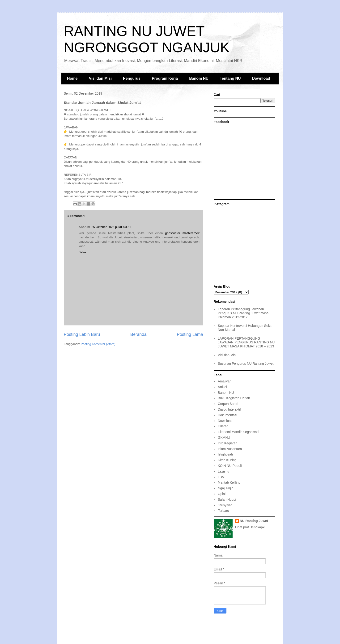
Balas (83, 252)
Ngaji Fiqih (226, 488)
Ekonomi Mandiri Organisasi (239, 432)
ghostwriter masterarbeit (182, 233)
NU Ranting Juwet (254, 521)
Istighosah (225, 454)
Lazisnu (224, 471)
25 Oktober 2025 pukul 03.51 (111, 227)
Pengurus (132, 78)
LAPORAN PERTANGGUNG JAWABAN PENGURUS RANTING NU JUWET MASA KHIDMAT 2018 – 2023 (246, 342)
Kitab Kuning (227, 460)
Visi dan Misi (100, 78)
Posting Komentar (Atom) (98, 344)
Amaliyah (225, 381)
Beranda (138, 334)
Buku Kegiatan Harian (234, 398)
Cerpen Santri (228, 404)
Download (261, 78)
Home (72, 78)
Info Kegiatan (228, 443)
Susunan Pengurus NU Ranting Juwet (246, 364)
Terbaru (223, 511)
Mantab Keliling (229, 482)
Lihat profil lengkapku (251, 527)
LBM (221, 477)
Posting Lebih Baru (82, 334)
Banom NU (199, 78)
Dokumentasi (228, 415)
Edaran (223, 426)
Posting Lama (190, 334)
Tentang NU (230, 78)
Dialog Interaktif (229, 409)
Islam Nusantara (230, 449)
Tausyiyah (225, 505)
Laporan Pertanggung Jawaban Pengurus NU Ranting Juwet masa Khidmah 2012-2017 (243, 313)
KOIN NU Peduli (230, 466)
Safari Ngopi (227, 499)
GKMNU (224, 438)
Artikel (223, 387)
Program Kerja (165, 78)
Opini (222, 494)
